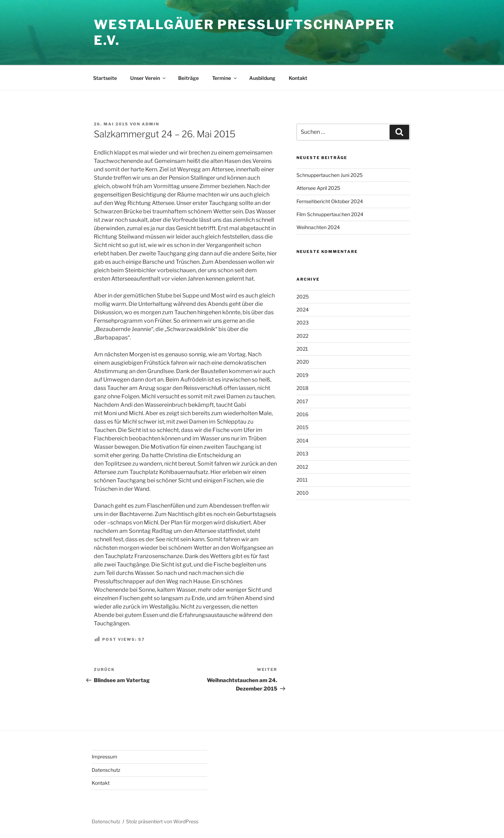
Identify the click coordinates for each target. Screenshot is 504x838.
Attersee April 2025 (318, 188)
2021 (302, 349)
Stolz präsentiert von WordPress (162, 821)
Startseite (105, 78)
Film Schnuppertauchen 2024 (330, 214)
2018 (302, 388)
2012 (302, 467)
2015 (302, 427)
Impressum (104, 757)
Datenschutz (106, 770)
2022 (302, 336)
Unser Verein (148, 78)
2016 (302, 414)
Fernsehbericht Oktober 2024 (330, 201)
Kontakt (298, 78)
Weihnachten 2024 (318, 227)
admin (150, 124)
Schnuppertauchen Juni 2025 (330, 175)
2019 (302, 375)
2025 (303, 297)
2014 (302, 441)
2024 (303, 310)
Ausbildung (262, 78)
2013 (302, 454)
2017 (302, 401)
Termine (225, 78)
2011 (302, 480)
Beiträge (188, 78)
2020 (303, 362)
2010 (303, 493)
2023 (303, 322)
